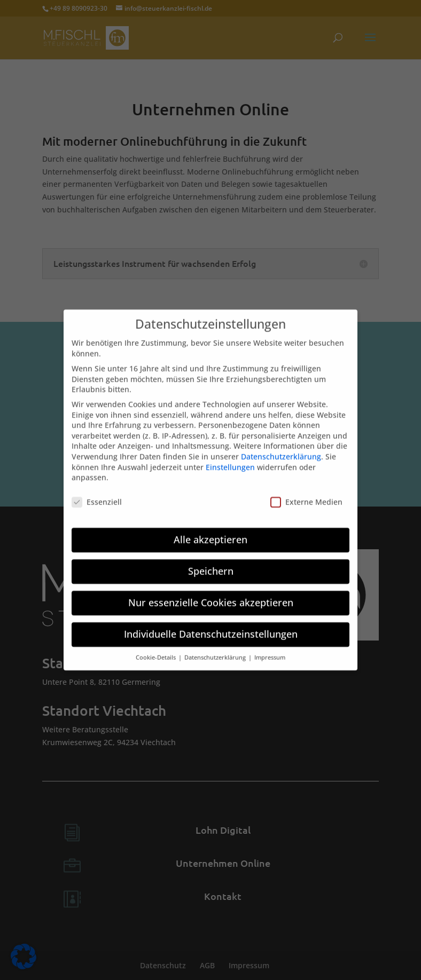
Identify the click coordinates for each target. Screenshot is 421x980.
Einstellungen (230, 460)
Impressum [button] (270, 650)
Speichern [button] (211, 564)
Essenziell (97, 495)
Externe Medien (306, 495)
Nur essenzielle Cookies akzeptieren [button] (211, 595)
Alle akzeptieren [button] (210, 532)
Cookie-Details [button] (157, 650)
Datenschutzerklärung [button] (216, 650)
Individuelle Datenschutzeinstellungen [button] (211, 627)
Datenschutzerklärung (281, 449)
